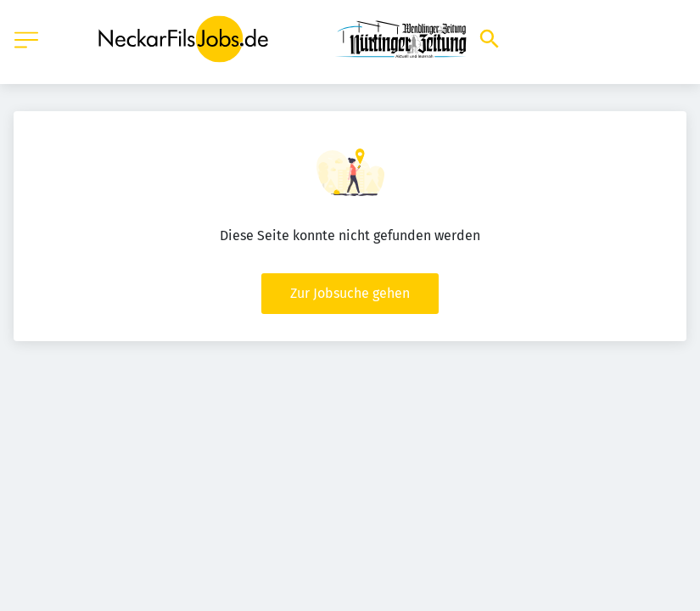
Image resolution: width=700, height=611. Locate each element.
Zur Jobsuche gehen (350, 293)
